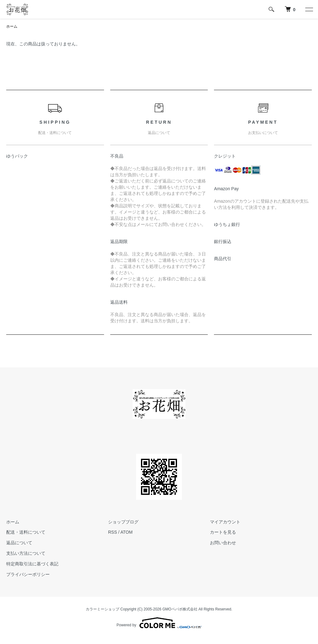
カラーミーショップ (102, 609)
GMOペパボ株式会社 (180, 609)
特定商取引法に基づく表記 (32, 564)
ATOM (127, 532)
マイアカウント (225, 522)
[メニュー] (309, 9)
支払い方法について (26, 553)
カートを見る (223, 532)
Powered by (159, 623)
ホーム (12, 26)
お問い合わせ (223, 543)
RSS (113, 532)
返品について (19, 543)
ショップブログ (123, 522)
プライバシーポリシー (28, 574)
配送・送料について (26, 532)
